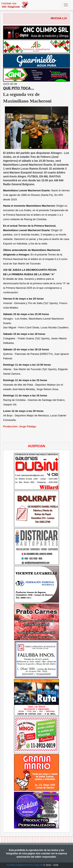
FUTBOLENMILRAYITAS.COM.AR (25, 865)
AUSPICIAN (36, 446)
